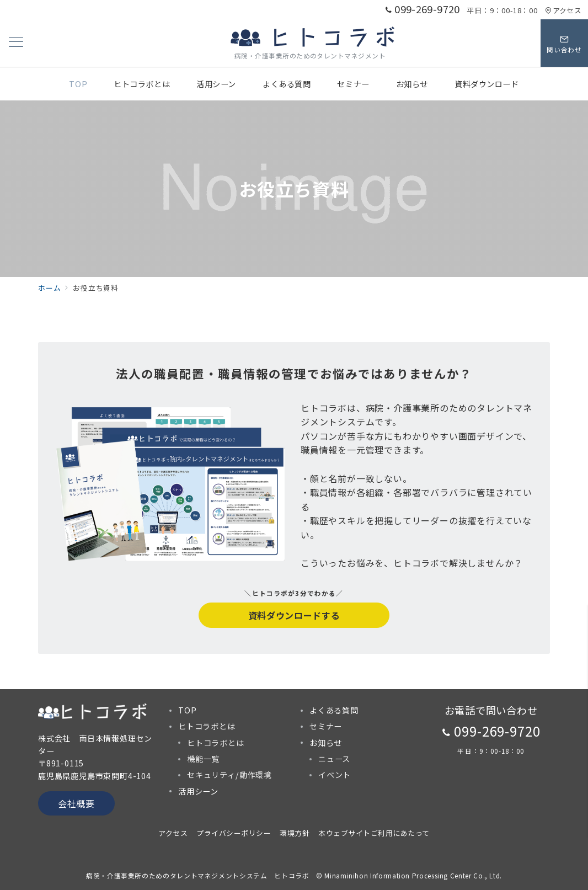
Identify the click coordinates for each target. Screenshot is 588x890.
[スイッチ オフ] (564, 43)
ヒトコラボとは (216, 743)
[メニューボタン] (16, 43)
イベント (335, 775)
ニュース (334, 759)
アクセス (563, 10)
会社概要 (76, 803)
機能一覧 (203, 759)
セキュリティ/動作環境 (229, 775)
